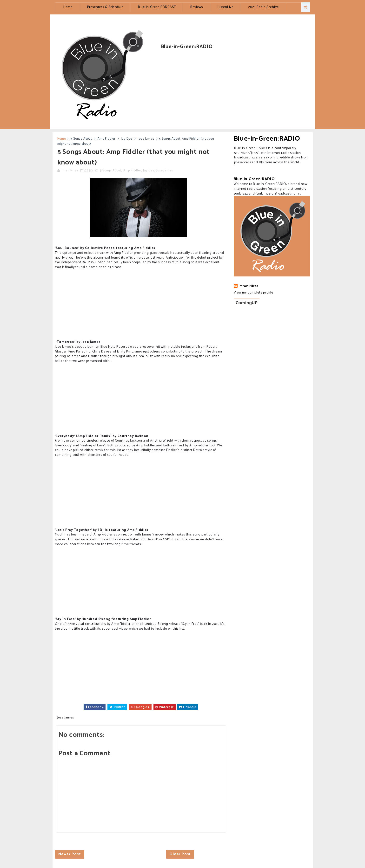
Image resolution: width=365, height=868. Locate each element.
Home (68, 7)
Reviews (197, 7)
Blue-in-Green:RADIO (267, 139)
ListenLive (226, 7)
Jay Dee (127, 139)
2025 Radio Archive (263, 7)
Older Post (180, 854)
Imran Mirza (249, 286)
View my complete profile (253, 293)
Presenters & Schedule (105, 7)
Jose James (146, 139)
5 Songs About (81, 139)
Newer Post (70, 854)
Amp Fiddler (106, 139)
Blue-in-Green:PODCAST (157, 7)
